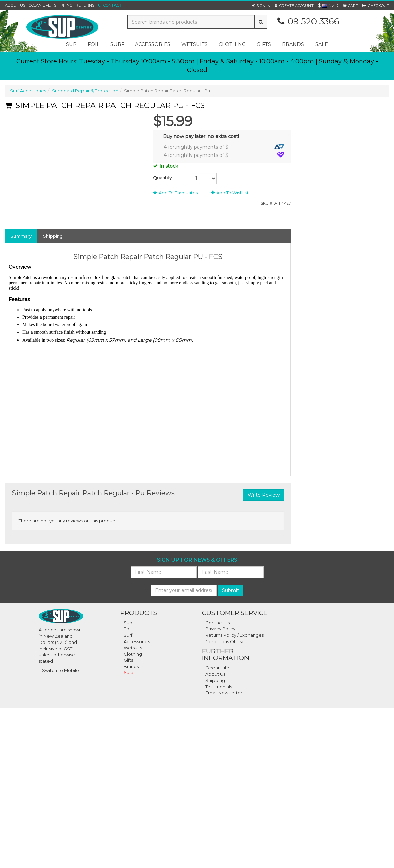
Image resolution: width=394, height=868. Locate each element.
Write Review (264, 495)
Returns (85, 5)
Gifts (128, 660)
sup (71, 44)
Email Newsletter (224, 693)
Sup (128, 623)
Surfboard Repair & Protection (85, 91)
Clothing (133, 654)
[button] (261, 6)
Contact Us (218, 623)
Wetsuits (133, 648)
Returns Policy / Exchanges (235, 635)
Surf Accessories (28, 91)
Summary (21, 236)
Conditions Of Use (225, 641)
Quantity (162, 178)
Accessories (137, 641)
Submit (231, 590)
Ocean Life (40, 5)
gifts (264, 44)
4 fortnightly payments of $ (224, 147)
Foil (127, 629)
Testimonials (219, 687)
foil (94, 44)
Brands (293, 44)
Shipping (63, 5)
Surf (128, 635)
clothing (232, 44)
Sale (322, 44)
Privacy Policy (220, 629)
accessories (153, 44)
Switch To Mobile (61, 670)
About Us (15, 5)
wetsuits (194, 44)
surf (117, 44)
